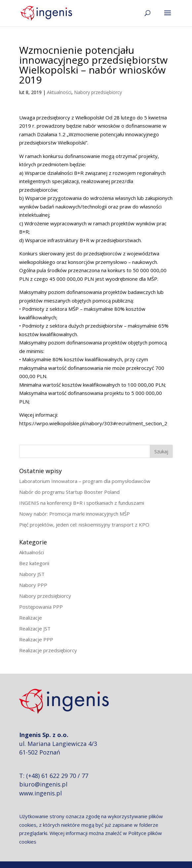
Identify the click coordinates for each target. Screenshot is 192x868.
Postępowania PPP (41, 607)
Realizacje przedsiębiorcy (48, 650)
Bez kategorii (34, 563)
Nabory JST (32, 574)
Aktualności (59, 92)
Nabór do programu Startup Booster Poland (69, 492)
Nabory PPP (33, 585)
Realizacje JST (35, 628)
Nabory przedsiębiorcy (98, 92)
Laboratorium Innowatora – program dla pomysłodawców (85, 481)
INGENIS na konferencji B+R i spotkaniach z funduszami (82, 503)
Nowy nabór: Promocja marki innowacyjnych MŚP (75, 514)
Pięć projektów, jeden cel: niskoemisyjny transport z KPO (84, 525)
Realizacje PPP (36, 639)
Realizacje (31, 618)
